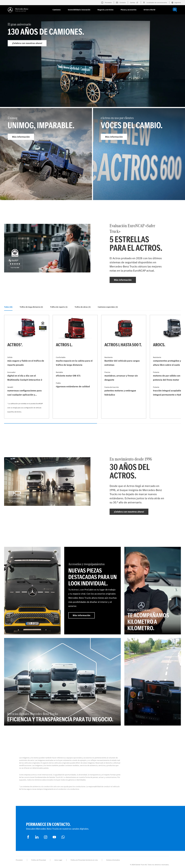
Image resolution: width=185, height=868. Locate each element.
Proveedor (19, 860)
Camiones (57, 10)
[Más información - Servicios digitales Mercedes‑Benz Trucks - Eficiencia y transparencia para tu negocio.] (62, 682)
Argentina (176, 3)
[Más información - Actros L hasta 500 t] (124, 367)
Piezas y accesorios (129, 10)
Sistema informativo (113, 860)
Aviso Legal (58, 860)
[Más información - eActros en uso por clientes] (139, 154)
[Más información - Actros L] (75, 367)
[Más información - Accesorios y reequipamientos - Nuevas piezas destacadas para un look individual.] (92, 591)
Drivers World (149, 10)
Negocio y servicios (105, 10)
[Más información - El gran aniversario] (92, 66)
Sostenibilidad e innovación (79, 10)
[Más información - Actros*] (27, 367)
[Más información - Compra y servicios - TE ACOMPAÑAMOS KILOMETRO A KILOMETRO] (153, 591)
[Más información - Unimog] (46, 154)
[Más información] (32, 591)
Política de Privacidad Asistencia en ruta (84, 860)
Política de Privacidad (39, 860)
